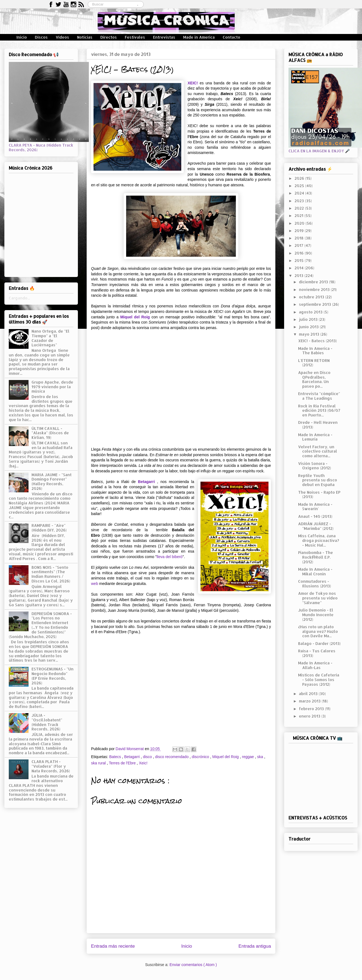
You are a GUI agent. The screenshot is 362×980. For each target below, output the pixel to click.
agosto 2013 (311, 312)
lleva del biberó (169, 557)
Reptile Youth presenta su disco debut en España (318, 480)
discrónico (201, 757)
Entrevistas (164, 37)
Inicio (22, 37)
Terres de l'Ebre (123, 763)
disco (148, 757)
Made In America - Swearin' (315, 507)
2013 (299, 275)
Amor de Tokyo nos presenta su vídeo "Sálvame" (318, 598)
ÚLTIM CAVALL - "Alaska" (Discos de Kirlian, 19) (50, 433)
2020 (300, 223)
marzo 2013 (310, 701)
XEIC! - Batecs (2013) (317, 341)
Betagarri (146, 482)
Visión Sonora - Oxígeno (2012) (315, 466)
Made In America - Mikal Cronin (315, 572)
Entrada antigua (255, 946)
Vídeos (62, 37)
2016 (300, 253)
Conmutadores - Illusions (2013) (315, 584)
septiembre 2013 (316, 304)
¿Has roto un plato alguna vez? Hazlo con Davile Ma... (318, 631)
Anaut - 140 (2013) (315, 516)
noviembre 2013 (315, 289)
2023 (300, 201)
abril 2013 (309, 694)
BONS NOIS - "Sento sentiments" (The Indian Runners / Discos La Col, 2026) (51, 574)
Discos (41, 37)
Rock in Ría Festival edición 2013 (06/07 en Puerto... (319, 411)
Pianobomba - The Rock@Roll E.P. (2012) (316, 557)
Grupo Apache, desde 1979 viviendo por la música (52, 387)
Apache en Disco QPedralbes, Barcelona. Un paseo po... (314, 379)
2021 (299, 215)
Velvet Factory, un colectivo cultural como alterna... (318, 451)
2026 (300, 178)
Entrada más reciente (113, 946)
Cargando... (19, 298)
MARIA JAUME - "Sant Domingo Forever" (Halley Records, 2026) (52, 482)
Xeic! (143, 763)
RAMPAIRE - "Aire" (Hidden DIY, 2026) (49, 528)
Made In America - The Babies (315, 351)
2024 (300, 193)
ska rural (99, 763)
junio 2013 (309, 327)
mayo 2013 (310, 334)
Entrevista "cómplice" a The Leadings (319, 396)
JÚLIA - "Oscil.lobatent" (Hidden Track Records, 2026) (47, 722)
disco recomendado (172, 757)
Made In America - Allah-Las (315, 665)
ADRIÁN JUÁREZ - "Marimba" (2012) (316, 526)
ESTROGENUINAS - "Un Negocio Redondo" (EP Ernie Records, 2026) (53, 676)
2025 (300, 186)
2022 (300, 208)
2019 (300, 231)
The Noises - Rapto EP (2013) (319, 495)
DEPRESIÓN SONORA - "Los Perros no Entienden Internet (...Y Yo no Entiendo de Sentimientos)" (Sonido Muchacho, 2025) (40, 625)
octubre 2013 (312, 297)
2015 (300, 260)
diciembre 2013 (314, 282)
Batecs (116, 757)
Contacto (231, 37)
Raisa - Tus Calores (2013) (317, 653)
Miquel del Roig (135, 317)
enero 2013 (310, 716)
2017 (299, 245)
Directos (109, 37)
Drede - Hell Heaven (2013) (318, 425)
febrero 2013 (312, 709)
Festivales (135, 37)
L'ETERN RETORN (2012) (314, 363)
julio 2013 (309, 319)
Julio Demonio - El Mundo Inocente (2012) (316, 615)
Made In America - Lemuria (315, 437)
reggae (248, 757)
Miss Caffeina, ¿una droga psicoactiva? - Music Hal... (319, 540)
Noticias (85, 37)
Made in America (199, 37)
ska (261, 757)
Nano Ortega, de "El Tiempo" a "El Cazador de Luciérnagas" (50, 338)
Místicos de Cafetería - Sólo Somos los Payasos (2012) (319, 680)
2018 (300, 238)
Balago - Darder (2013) (319, 643)
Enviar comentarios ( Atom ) (193, 965)
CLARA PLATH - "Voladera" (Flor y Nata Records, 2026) (51, 766)
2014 (300, 268)
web (95, 584)
